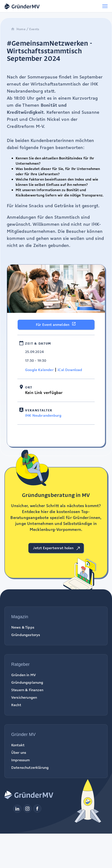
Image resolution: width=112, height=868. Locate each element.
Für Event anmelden (53, 325)
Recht (16, 705)
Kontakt (18, 745)
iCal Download (70, 370)
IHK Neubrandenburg (43, 415)
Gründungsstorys (26, 635)
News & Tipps (23, 627)
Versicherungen (24, 697)
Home (18, 29)
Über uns (19, 752)
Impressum (20, 760)
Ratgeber (20, 664)
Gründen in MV (24, 675)
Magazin (20, 617)
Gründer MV (23, 734)
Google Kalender (39, 370)
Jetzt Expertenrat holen (53, 548)
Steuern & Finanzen (27, 690)
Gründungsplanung (27, 682)
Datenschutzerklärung (30, 767)
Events (34, 29)
